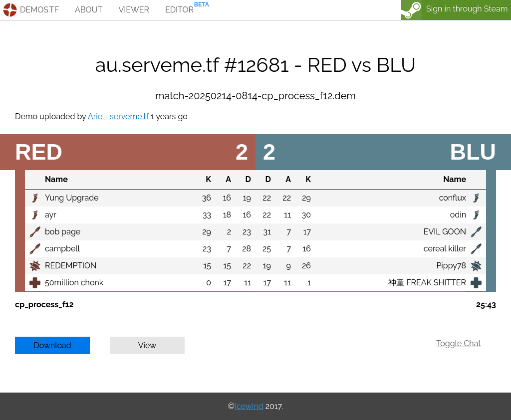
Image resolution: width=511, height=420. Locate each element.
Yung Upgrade (72, 198)
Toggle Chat (458, 343)
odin (458, 215)
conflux (453, 198)
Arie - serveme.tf (118, 116)
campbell (62, 249)
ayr (51, 215)
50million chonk (74, 283)
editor (179, 10)
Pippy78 (451, 266)
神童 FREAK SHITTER (427, 283)
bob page (63, 232)
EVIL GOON (445, 232)
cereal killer (445, 249)
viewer (134, 10)
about (89, 10)
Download (52, 345)
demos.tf (39, 10)
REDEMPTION (71, 266)
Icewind (249, 406)
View (147, 345)
